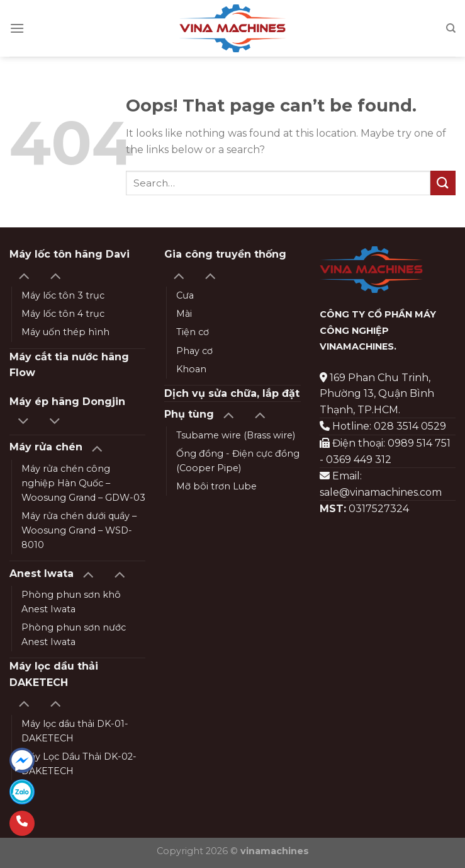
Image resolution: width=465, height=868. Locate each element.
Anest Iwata (42, 574)
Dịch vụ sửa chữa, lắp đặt (232, 393)
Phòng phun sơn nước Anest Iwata (74, 635)
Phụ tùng (189, 414)
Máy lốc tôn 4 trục (63, 314)
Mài (184, 314)
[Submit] (443, 183)
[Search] (451, 28)
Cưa (185, 295)
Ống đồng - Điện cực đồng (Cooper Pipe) (238, 461)
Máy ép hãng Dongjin (67, 402)
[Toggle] (24, 275)
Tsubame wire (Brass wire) (236, 435)
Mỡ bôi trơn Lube (216, 486)
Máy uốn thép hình (65, 332)
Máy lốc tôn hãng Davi (70, 254)
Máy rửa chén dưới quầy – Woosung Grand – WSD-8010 (79, 530)
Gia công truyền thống (225, 254)
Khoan (191, 369)
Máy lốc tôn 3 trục (63, 295)
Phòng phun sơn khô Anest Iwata (71, 602)
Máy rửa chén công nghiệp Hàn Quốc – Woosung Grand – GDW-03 (83, 483)
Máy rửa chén (46, 447)
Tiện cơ (193, 332)
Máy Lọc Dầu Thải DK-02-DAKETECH (79, 764)
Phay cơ (194, 351)
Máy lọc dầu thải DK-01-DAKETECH (75, 731)
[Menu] (17, 28)
